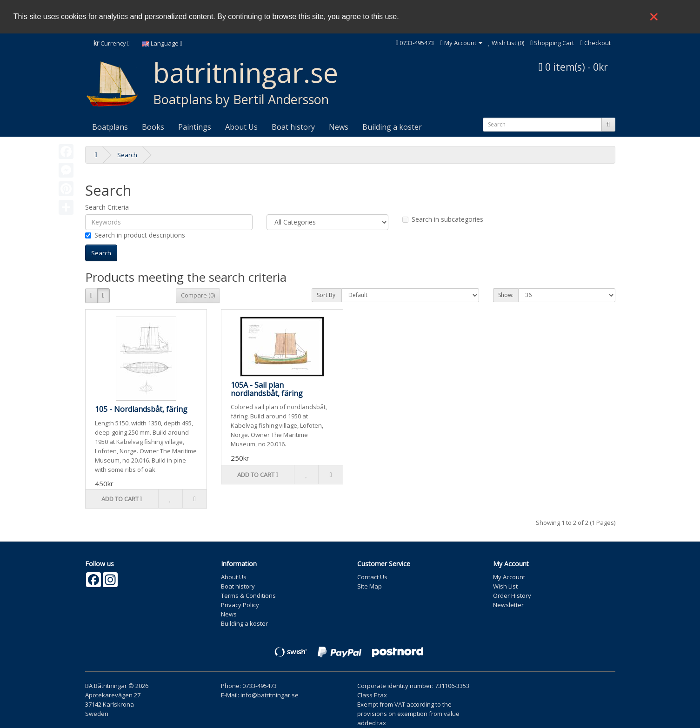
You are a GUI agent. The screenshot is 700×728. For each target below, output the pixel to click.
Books (153, 127)
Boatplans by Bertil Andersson (241, 99)
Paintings (195, 127)
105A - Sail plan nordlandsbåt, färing (267, 389)
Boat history (293, 127)
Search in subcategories (443, 219)
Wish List (505, 586)
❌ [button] (654, 17)
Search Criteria (107, 207)
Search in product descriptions (135, 235)
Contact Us (372, 577)
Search (127, 155)
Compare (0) (198, 295)
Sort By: (327, 295)
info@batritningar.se (270, 695)
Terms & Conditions (248, 596)
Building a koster (392, 127)
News (339, 127)
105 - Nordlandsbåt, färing (141, 409)
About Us (241, 127)
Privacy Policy (240, 605)
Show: (506, 295)
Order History (512, 596)
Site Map (370, 586)
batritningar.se (246, 72)
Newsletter (508, 605)
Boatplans (110, 127)
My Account (509, 577)
